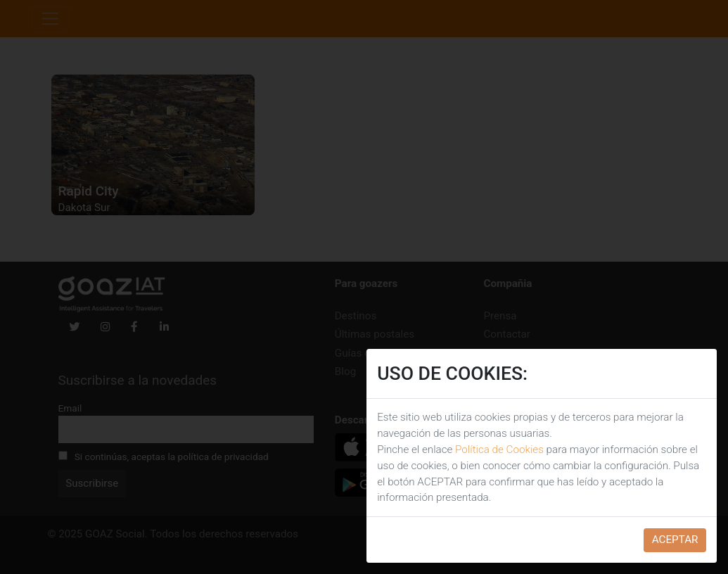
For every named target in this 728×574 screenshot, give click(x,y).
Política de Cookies (499, 449)
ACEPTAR (675, 540)
